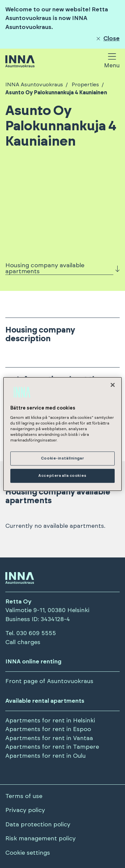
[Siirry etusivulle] (20, 62)
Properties (85, 85)
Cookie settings (28, 853)
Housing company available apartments (45, 269)
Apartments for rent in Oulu (45, 756)
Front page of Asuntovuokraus (49, 681)
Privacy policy (25, 810)
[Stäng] (113, 385)
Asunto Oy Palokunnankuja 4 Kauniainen (56, 93)
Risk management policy (40, 839)
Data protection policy (38, 825)
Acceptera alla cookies (62, 476)
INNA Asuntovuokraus (34, 85)
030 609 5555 (36, 633)
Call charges (23, 642)
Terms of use (24, 796)
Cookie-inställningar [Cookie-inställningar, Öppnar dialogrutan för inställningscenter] (62, 459)
